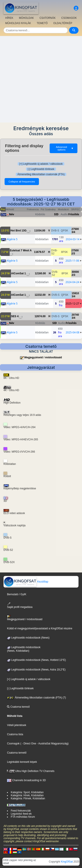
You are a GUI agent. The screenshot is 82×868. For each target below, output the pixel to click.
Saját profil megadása (20, 605)
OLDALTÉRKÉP (63, 23)
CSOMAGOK (69, 18)
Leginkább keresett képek (22, 762)
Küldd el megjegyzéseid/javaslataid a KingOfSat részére (40, 628)
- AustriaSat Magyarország (52, 744)
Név (12, 214)
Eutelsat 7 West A (21, 250)
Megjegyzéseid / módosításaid (43, 357)
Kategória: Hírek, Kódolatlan (27, 795)
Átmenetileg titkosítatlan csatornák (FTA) (41, 174)
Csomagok (13, 744)
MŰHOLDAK (26, 18)
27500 (75, 229)
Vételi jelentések (17, 725)
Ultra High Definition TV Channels (31, 771)
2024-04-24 (72, 282)
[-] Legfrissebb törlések (41, 169)
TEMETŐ (42, 23)
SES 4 (15, 316)
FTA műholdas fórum (23, 817)
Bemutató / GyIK (17, 594)
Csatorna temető (17, 753)
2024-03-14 (72, 239)
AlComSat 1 (18, 273)
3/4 (73, 232)
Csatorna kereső (18, 707)
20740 (75, 315)
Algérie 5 (12, 239)
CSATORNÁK (48, 18)
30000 (75, 272)
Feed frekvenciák (21, 811)
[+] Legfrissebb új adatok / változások (41, 164)
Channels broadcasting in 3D (26, 780)
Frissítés (74, 214)
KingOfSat (67, 862)
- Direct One (29, 744)
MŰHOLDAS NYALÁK (18, 23)
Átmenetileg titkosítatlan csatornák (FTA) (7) (36, 698)
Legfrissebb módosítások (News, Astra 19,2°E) (36, 670)
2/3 (73, 254)
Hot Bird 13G (18, 231)
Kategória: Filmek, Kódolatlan (28, 798)
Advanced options (65, 148)
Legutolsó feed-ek (21, 814)
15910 (75, 293)
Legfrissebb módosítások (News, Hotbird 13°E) (36, 660)
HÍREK (9, 18)
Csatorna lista (15, 734)
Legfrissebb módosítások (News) (28, 638)
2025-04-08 (72, 332)
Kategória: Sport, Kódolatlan (27, 792)
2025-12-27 (72, 304)
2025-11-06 (72, 261)
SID (56, 214)
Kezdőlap (26, 582)
